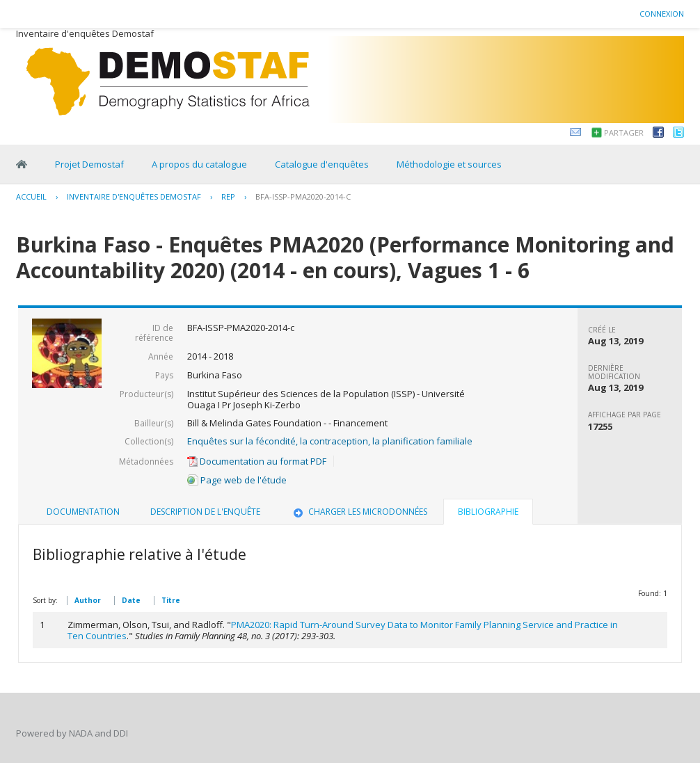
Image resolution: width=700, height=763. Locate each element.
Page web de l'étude (237, 480)
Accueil (31, 196)
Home (22, 164)
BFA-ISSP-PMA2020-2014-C (303, 196)
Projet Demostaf (89, 164)
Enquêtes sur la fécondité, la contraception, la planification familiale (330, 441)
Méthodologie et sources (449, 164)
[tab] (83, 512)
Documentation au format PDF (257, 461)
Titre (171, 600)
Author (88, 600)
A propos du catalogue (199, 164)
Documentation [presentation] (83, 512)
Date (131, 600)
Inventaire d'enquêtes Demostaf (134, 196)
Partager (624, 132)
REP (228, 196)
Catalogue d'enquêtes (322, 164)
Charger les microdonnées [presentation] (359, 512)
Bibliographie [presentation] (488, 512)
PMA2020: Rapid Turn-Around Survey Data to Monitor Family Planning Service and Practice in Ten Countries (343, 630)
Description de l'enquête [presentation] (205, 512)
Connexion (662, 14)
